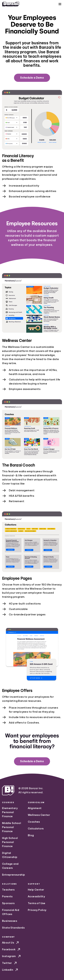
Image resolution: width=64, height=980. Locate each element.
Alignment (35, 808)
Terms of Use (37, 903)
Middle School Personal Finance (12, 827)
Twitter (10, 963)
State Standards (13, 928)
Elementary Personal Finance (10, 812)
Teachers (8, 890)
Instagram (12, 956)
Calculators (36, 829)
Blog (31, 835)
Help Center (36, 890)
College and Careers (10, 866)
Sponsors (8, 903)
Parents (7, 896)
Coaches (34, 822)
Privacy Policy (37, 910)
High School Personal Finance (10, 842)
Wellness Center (39, 815)
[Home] (11, 4)
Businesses (10, 921)
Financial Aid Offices (11, 912)
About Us (11, 943)
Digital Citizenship (10, 855)
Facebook (11, 949)
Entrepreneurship (13, 875)
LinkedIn (10, 970)
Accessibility (36, 896)
